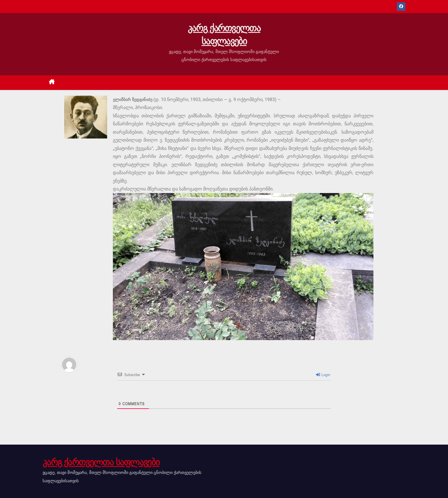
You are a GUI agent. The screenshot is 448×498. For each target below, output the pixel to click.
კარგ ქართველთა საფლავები (224, 35)
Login (323, 375)
